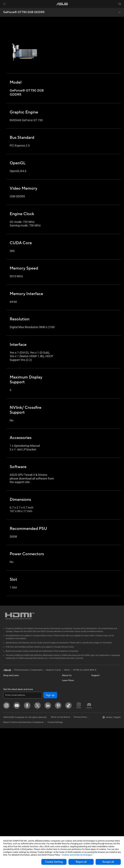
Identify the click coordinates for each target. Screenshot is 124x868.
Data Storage (38, 685)
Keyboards (37, 768)
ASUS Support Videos (73, 753)
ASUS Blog (97, 719)
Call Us (65, 743)
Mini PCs (7, 778)
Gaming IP (37, 821)
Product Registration (72, 734)
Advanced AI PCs (100, 700)
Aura (94, 729)
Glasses (7, 749)
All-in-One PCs (10, 758)
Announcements (70, 690)
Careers (66, 685)
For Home (8, 705)
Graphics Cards (11, 805)
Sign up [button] (50, 835)
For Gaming (9, 724)
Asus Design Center (101, 705)
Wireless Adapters (41, 722)
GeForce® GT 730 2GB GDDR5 (24, 12)
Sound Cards (38, 700)
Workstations (10, 782)
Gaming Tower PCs (12, 768)
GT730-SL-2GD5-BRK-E (85, 670)
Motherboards (10, 800)
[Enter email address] (23, 835)
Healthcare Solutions (13, 690)
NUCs (6, 773)
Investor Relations (71, 695)
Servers (36, 753)
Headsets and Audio (42, 778)
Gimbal (35, 817)
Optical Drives (39, 680)
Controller (37, 812)
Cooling (7, 814)
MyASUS (66, 758)
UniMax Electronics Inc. (73, 714)
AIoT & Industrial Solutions (44, 744)
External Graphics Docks (44, 690)
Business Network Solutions (41, 733)
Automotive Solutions (102, 710)
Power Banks (38, 807)
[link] (62, 4)
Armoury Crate (99, 724)
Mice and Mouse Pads (42, 773)
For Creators (9, 715)
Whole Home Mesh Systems (41, 716)
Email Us (66, 739)
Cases (6, 809)
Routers (36, 710)
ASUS (67, 670)
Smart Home (38, 758)
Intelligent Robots (41, 739)
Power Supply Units (13, 819)
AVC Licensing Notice (102, 714)
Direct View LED (11, 744)
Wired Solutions (40, 727)
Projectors (8, 753)
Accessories (9, 695)
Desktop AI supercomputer (45, 749)
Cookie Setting (54, 862)
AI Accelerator (39, 695)
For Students (9, 719)
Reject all (81, 862)
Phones (7, 685)
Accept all (108, 862)
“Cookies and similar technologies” (77, 855)
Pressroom (67, 700)
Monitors (8, 739)
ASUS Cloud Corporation (74, 709)
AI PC (94, 695)
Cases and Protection (42, 792)
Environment (97, 685)
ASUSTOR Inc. (69, 705)
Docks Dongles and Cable (44, 802)
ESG (93, 680)
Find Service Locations (73, 729)
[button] (4, 4)
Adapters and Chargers (43, 797)
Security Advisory (70, 748)
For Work (8, 710)
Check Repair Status (72, 724)
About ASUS (68, 680)
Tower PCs (8, 763)
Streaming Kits (39, 783)
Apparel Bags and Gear (43, 787)
